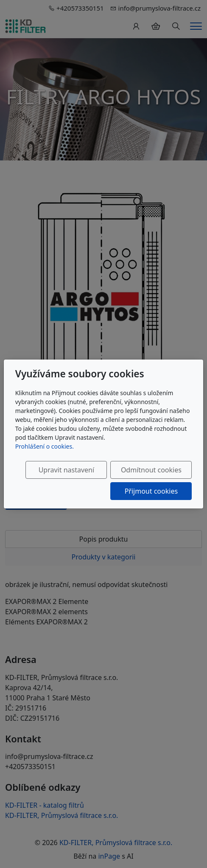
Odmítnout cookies (151, 470)
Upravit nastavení (66, 470)
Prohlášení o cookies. (45, 446)
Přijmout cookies (151, 491)
